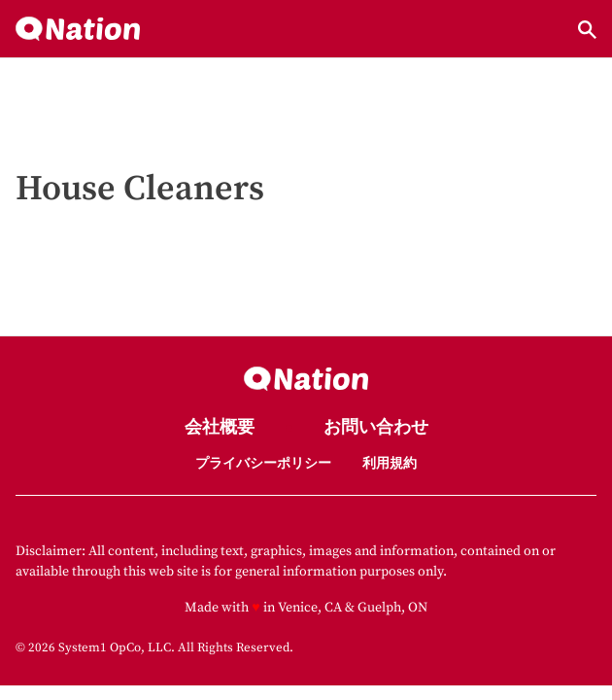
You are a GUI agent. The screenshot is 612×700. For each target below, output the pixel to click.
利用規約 (390, 464)
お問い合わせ (376, 428)
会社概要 (220, 428)
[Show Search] (587, 30)
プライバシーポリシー (263, 464)
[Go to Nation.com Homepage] (78, 30)
